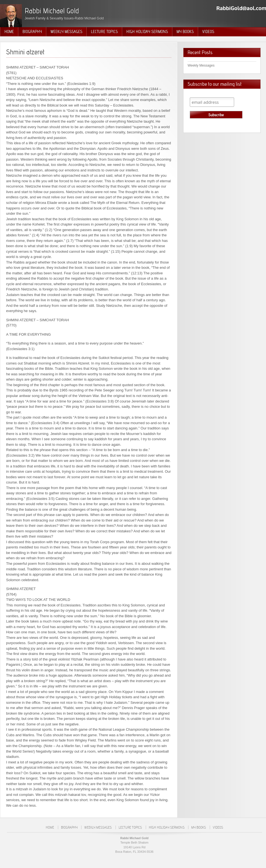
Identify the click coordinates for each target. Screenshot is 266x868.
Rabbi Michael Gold (52, 11)
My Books (185, 32)
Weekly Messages (66, 32)
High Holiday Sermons (147, 32)
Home (9, 32)
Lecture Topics (104, 32)
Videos (208, 32)
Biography (32, 32)
